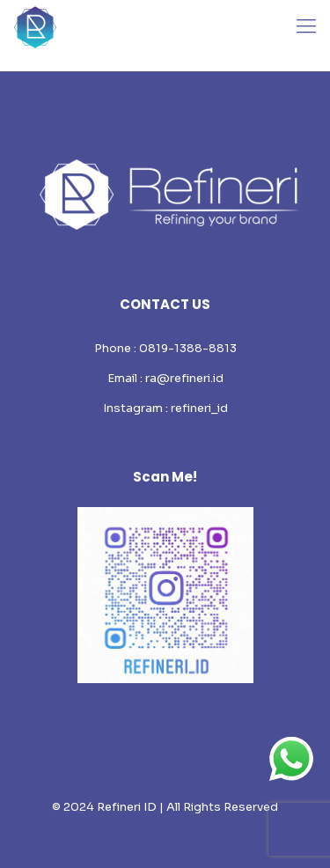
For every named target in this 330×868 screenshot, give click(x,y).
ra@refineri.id (184, 378)
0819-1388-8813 (188, 348)
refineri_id (199, 408)
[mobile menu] (306, 26)
